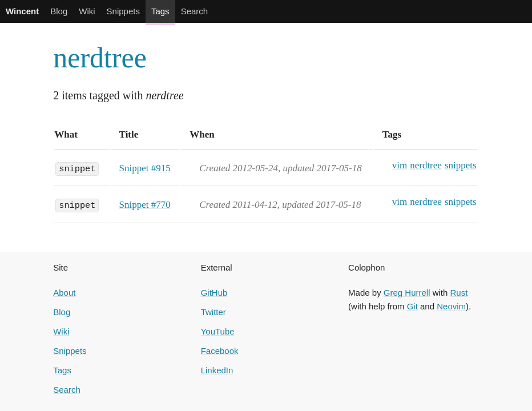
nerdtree (100, 58)
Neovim (451, 306)
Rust (459, 293)
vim (400, 165)
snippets (461, 165)
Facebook (220, 351)
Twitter (213, 312)
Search (195, 11)
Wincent (22, 11)
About (64, 293)
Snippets (123, 11)
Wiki (87, 11)
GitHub (214, 293)
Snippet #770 (145, 205)
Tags (160, 11)
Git (412, 306)
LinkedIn (217, 370)
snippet (77, 168)
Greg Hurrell (407, 293)
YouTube (218, 331)
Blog (59, 11)
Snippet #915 (145, 168)
